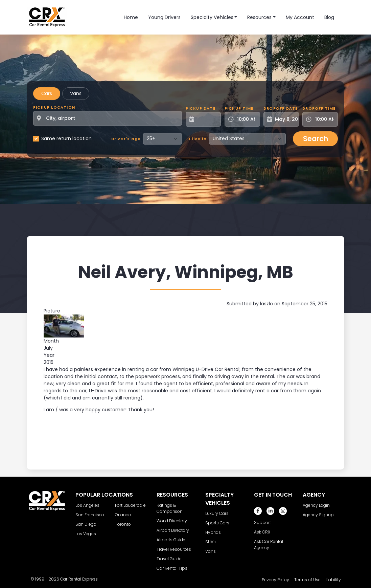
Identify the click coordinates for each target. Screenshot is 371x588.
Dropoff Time (319, 108)
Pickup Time (239, 108)
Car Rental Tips (172, 568)
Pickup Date (201, 108)
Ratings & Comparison (170, 508)
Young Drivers (164, 17)
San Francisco (90, 515)
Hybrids (213, 532)
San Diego (86, 524)
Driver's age (126, 139)
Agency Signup (318, 515)
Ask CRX (262, 532)
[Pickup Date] (207, 119)
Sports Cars (217, 523)
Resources (259, 17)
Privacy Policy (275, 580)
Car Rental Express (79, 579)
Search (316, 139)
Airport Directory (173, 530)
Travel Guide (169, 559)
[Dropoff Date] (285, 119)
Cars (47, 93)
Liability (333, 580)
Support (262, 522)
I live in (198, 139)
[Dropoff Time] (324, 119)
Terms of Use (307, 580)
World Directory (172, 521)
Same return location (66, 138)
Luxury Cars (217, 513)
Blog (329, 17)
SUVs (211, 542)
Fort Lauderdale (130, 505)
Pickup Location (54, 107)
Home (131, 17)
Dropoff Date (281, 108)
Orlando (123, 515)
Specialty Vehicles (212, 17)
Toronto (123, 524)
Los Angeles (87, 505)
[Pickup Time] (246, 119)
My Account (300, 17)
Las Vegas (86, 534)
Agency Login (316, 505)
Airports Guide (171, 540)
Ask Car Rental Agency (269, 545)
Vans (76, 93)
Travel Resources (174, 549)
